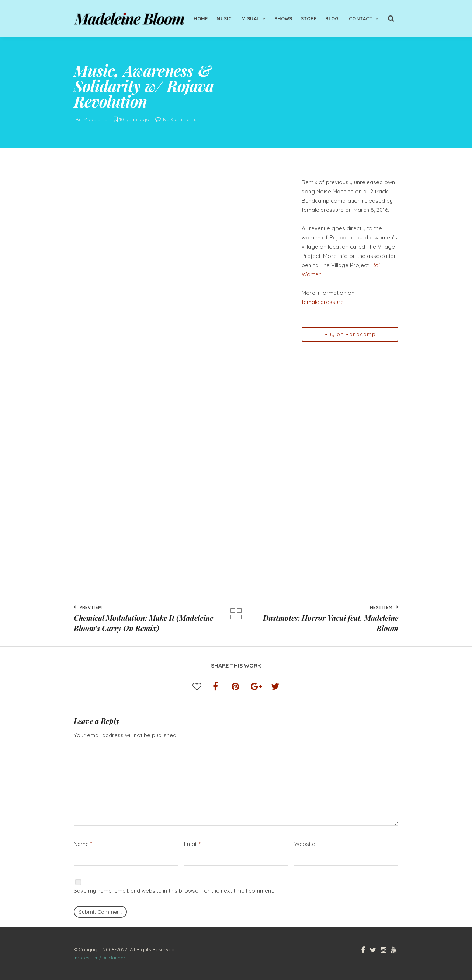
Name (83, 844)
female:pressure (323, 302)
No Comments (176, 119)
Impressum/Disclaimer (100, 958)
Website (305, 844)
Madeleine (95, 119)
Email (192, 844)
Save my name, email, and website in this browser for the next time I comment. (174, 891)
